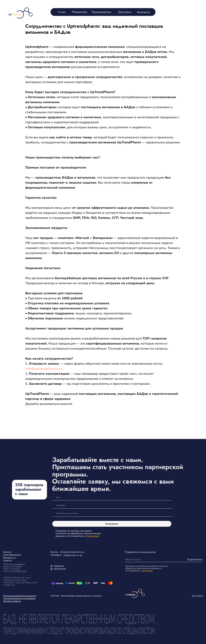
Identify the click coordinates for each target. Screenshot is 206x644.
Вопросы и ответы (10, 559)
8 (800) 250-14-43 (73, 555)
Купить (7, 552)
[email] (112, 513)
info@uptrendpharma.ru (44, 369)
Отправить (112, 524)
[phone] (112, 505)
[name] (112, 498)
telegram (59, 566)
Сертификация (12, 555)
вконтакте (60, 569)
